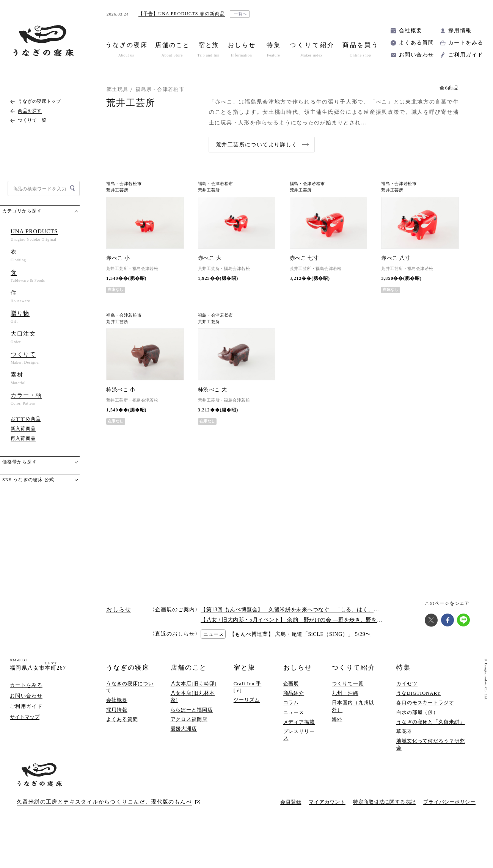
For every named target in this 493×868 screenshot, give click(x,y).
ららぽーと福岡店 (192, 710)
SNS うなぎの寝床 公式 (28, 480)
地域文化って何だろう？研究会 (431, 744)
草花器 (404, 731)
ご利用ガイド (466, 55)
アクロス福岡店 (189, 719)
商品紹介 (294, 693)
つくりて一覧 (348, 684)
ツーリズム (247, 700)
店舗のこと (189, 668)
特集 (404, 668)
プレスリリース (299, 735)
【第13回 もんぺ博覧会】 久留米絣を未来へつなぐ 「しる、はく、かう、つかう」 (306, 610)
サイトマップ (25, 717)
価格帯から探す (20, 462)
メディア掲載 (299, 722)
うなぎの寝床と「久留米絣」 (431, 722)
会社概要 (411, 31)
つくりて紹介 (353, 668)
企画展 (291, 684)
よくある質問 (416, 43)
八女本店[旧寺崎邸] (194, 684)
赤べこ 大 (210, 258)
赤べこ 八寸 (396, 258)
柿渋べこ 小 (121, 390)
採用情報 (460, 31)
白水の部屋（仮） (417, 712)
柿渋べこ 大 (213, 390)
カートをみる (466, 43)
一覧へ (241, 14)
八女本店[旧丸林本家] (193, 696)
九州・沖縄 (345, 693)
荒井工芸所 (117, 190)
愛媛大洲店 (184, 729)
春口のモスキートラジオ (425, 702)
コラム (291, 702)
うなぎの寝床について (130, 687)
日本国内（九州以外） (353, 706)
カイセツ (407, 684)
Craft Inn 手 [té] (248, 687)
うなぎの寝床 (128, 668)
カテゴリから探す (22, 211)
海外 (337, 719)
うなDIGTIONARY (419, 693)
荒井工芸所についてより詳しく (257, 145)
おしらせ (298, 668)
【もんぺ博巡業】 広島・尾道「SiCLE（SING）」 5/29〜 (300, 634)
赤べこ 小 (118, 258)
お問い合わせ (416, 55)
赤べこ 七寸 (304, 258)
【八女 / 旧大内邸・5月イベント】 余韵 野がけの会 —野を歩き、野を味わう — (301, 620)
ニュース (294, 712)
